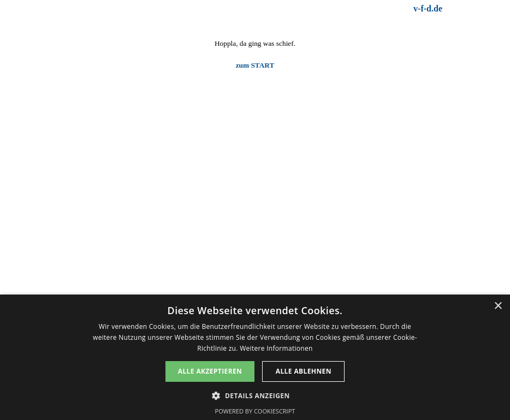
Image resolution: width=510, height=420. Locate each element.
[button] (255, 395)
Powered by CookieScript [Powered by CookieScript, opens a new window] (255, 411)
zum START (255, 65)
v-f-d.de (428, 8)
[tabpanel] (355, 9)
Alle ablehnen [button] (304, 371)
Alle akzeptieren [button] (210, 371)
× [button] (498, 306)
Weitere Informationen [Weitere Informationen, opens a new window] (276, 348)
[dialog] (255, 357)
